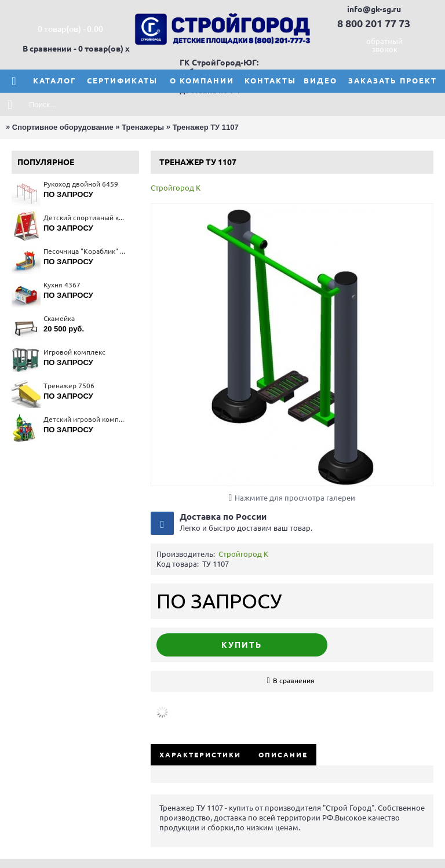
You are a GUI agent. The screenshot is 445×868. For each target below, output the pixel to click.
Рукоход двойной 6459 (81, 184)
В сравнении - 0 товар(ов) (73, 49)
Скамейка (59, 318)
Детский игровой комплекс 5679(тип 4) (85, 419)
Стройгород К (176, 188)
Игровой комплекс (74, 352)
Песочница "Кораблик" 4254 (85, 251)
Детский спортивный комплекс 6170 (85, 218)
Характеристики (200, 755)
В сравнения (294, 681)
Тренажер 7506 (69, 386)
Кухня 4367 (62, 285)
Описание (283, 755)
